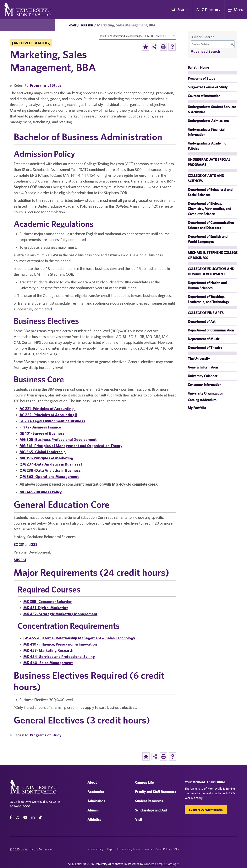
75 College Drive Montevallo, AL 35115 (35, 802)
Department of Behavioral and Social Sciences (210, 192)
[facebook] (11, 817)
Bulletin (87, 25)
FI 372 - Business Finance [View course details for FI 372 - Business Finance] (40, 427)
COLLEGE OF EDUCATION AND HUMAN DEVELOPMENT (211, 271)
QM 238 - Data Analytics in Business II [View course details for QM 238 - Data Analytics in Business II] (51, 470)
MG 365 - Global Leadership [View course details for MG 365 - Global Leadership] (43, 452)
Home (73, 25)
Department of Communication (211, 330)
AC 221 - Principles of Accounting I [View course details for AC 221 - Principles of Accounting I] (47, 409)
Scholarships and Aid (151, 810)
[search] (179, 10)
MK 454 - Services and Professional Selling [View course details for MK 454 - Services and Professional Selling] (59, 656)
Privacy (148, 849)
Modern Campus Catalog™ (162, 864)
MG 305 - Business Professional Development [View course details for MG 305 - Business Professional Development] (58, 439)
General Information (203, 367)
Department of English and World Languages (208, 239)
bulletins (77, 864)
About (92, 782)
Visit (139, 819)
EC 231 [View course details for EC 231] (19, 544)
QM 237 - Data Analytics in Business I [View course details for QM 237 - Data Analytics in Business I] (51, 464)
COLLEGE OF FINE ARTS (206, 313)
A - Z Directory (208, 10)
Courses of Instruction (204, 96)
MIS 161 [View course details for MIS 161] (20, 560)
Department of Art (202, 322)
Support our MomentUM (206, 810)
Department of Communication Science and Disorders (211, 225)
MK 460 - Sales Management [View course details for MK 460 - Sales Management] (48, 663)
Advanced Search (205, 51)
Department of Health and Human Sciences (207, 285)
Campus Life (144, 782)
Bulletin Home (198, 67)
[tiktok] (40, 817)
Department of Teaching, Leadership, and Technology (208, 299)
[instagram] (18, 817)
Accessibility (95, 849)
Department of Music (204, 339)
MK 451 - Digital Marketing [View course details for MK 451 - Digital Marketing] (46, 608)
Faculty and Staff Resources (156, 792)
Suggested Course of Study (208, 87)
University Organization (206, 393)
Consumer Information (205, 385)
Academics (96, 792)
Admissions (96, 801)
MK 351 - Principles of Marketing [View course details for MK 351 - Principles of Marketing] (46, 458)
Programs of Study (46, 85)
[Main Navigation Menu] (236, 10)
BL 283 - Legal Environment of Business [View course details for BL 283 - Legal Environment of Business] (52, 421)
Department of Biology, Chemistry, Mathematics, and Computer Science (209, 209)
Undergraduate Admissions (208, 121)
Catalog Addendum (202, 400)
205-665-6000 (20, 806)
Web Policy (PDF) (167, 849)
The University (199, 359)
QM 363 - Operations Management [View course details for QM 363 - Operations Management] (49, 476)
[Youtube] (25, 817)
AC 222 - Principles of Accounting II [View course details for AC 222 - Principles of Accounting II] (48, 415)
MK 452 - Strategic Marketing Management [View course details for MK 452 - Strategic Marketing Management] (60, 614)
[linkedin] (33, 817)
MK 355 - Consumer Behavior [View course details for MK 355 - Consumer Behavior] (47, 601)
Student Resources (149, 801)
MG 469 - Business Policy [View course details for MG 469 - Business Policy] (41, 492)
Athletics (94, 819)
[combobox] (137, 36)
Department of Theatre (205, 348)
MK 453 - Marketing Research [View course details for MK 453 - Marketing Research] (48, 650)
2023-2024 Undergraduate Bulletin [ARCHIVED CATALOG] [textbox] (133, 36)
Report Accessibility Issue (123, 849)
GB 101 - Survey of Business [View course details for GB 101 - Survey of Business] (42, 433)
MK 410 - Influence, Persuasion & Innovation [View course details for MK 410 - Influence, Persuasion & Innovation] (60, 644)
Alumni (93, 810)
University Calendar (203, 376)
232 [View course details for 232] (34, 544)
